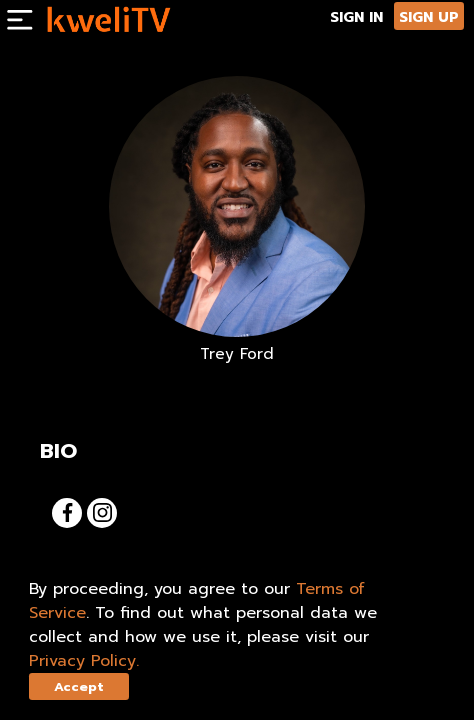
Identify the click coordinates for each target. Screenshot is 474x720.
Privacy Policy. (84, 661)
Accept (79, 686)
